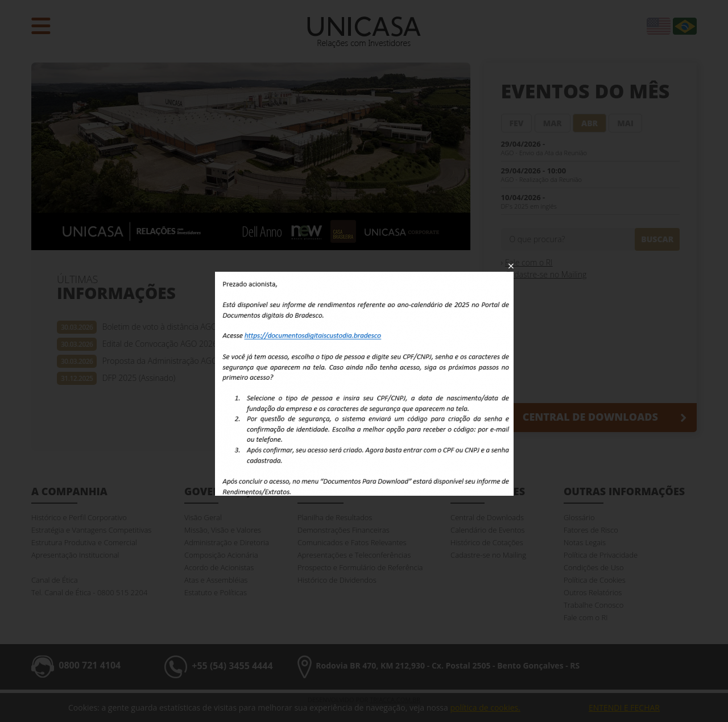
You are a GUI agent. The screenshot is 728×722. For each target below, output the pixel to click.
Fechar (511, 266)
